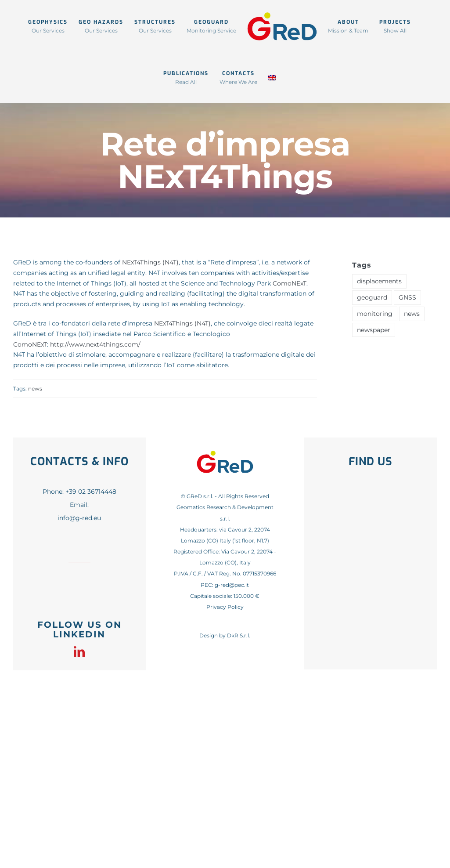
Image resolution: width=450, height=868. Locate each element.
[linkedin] (79, 652)
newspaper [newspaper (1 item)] (374, 330)
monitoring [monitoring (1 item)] (375, 314)
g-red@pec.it (232, 585)
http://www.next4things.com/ (95, 344)
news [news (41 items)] (412, 314)
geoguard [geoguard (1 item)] (372, 297)
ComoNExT (290, 283)
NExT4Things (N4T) (150, 262)
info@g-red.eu (79, 518)
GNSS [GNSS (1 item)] (407, 297)
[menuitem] (272, 77)
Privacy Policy (225, 607)
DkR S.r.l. (239, 635)
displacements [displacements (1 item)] (379, 281)
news (35, 389)
